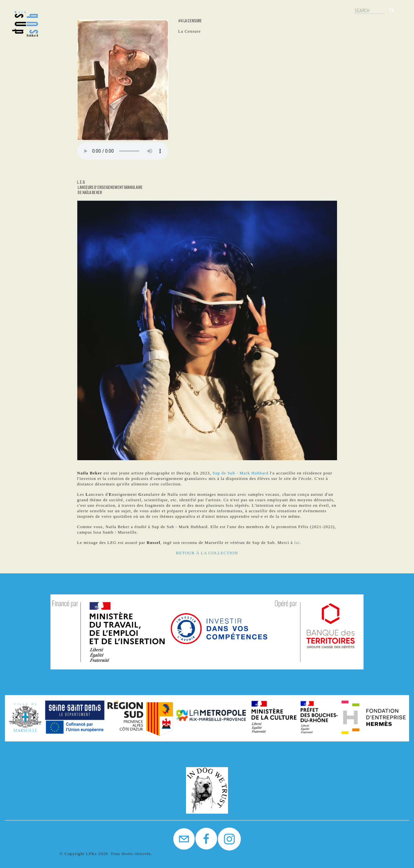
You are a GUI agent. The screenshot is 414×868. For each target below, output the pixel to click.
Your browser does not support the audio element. (123, 151)
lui (297, 542)
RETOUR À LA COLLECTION (207, 553)
